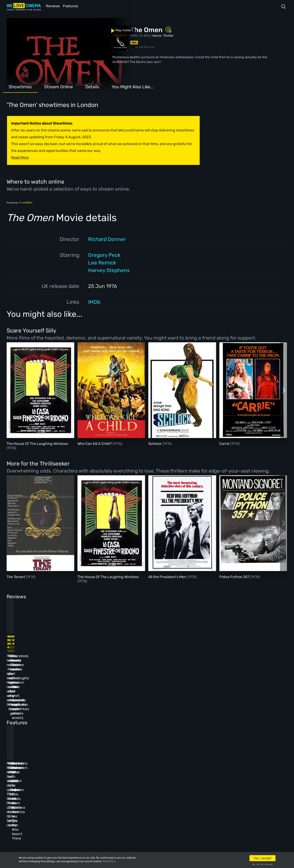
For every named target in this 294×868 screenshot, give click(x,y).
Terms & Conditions (114, 793)
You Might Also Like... (133, 86)
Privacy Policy (111, 804)
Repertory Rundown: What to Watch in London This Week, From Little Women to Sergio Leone (35, 721)
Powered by (20, 202)
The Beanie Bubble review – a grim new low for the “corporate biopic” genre (166, 650)
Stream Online (58, 86)
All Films (47, 793)
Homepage (48, 771)
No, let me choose (262, 864)
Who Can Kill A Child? (95, 443)
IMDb (94, 302)
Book (44, 782)
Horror (157, 35)
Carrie (225, 443)
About (104, 771)
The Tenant (16, 576)
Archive (105, 782)
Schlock (155, 443)
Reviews (52, 6)
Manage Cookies (111, 815)
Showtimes (20, 86)
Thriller (168, 35)
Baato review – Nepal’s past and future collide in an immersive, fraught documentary (98, 650)
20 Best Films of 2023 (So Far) (163, 717)
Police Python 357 (235, 576)
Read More (109, 861)
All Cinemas (77, 771)
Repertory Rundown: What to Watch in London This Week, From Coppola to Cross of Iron (101, 721)
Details (92, 86)
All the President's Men (168, 576)
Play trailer (24, 28)
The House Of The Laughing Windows (37, 443)
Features (72, 6)
